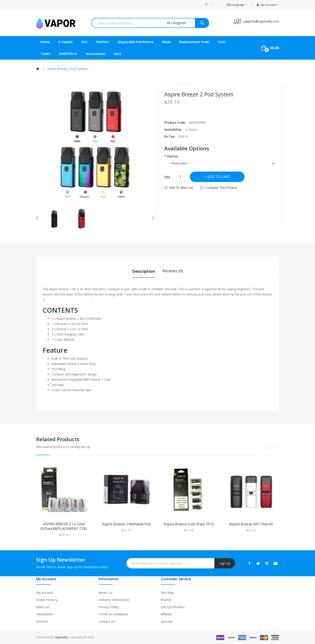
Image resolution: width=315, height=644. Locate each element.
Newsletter (45, 614)
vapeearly (61, 637)
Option (172, 156)
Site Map (167, 592)
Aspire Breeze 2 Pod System (67, 69)
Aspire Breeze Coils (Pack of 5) (189, 524)
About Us (105, 592)
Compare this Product (221, 188)
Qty (167, 177)
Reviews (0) (173, 271)
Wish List (43, 607)
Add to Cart (219, 177)
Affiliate (166, 614)
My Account (45, 592)
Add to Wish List (181, 188)
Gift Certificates (173, 607)
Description (143, 271)
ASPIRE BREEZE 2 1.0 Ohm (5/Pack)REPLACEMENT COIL (64, 526)
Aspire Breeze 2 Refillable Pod (126, 524)
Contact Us (107, 621)
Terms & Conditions (113, 614)
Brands (166, 599)
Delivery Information (114, 599)
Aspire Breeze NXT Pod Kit (251, 524)
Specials (167, 621)
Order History (47, 599)
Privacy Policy (109, 607)
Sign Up (225, 563)
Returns (42, 621)
